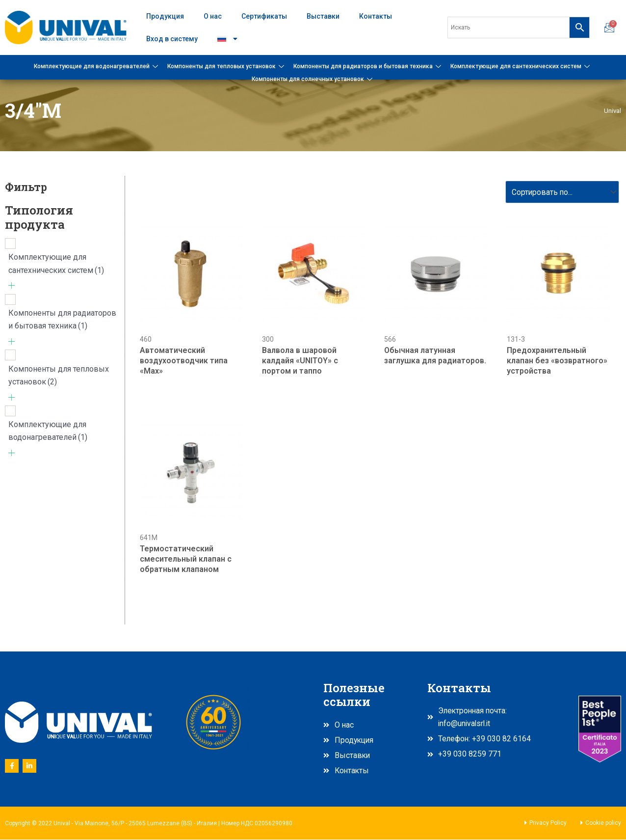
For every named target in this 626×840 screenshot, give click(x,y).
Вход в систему (172, 39)
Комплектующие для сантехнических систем (521, 66)
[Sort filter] (561, 192)
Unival (612, 110)
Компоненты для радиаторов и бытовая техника (368, 66)
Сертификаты (264, 16)
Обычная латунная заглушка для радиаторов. (435, 356)
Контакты (376, 16)
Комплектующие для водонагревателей (97, 66)
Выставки (323, 16)
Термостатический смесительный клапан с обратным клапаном (186, 559)
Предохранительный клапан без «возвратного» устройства (557, 361)
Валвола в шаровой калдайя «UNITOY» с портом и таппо (300, 361)
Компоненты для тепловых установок (227, 66)
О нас (213, 16)
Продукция (165, 16)
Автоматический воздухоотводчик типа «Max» (184, 361)
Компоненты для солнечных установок (313, 79)
